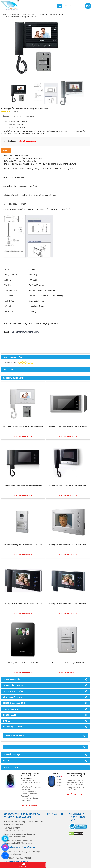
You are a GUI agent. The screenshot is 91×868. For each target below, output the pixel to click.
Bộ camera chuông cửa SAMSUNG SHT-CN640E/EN (23, 545)
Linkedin (30, 116)
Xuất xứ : (12, 125)
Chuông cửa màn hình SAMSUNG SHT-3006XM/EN (23, 604)
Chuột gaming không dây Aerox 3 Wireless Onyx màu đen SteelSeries (31, 776)
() (89, 6)
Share (6, 116)
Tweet (17, 116)
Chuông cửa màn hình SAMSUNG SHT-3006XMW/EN (23, 486)
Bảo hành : (12, 128)
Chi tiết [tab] (6, 150)
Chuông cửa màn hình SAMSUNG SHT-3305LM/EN (68, 486)
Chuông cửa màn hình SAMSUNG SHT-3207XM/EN (68, 545)
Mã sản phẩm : (10, 121)
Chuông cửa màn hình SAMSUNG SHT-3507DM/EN (68, 426)
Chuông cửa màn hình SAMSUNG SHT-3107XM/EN (68, 604)
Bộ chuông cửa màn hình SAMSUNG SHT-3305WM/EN (23, 426)
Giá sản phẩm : (10, 141)
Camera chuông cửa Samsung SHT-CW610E (68, 663)
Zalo (5, 856)
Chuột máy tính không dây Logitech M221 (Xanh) (75, 775)
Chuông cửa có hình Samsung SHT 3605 (23, 663)
